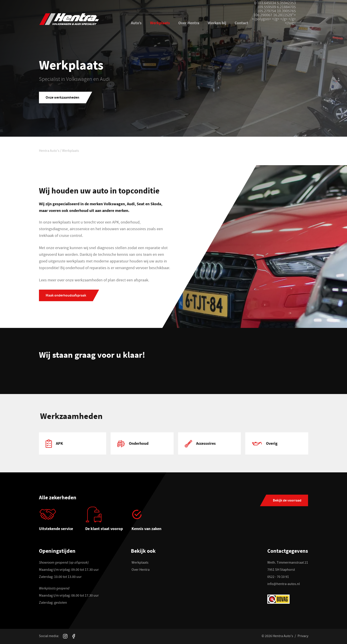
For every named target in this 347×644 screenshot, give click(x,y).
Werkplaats (160, 23)
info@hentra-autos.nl (284, 584)
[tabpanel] (73, 443)
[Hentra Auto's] (80, 19)
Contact (241, 23)
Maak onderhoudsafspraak (66, 296)
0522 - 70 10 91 (278, 577)
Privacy (303, 636)
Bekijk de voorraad (287, 501)
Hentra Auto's (49, 151)
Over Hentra (189, 23)
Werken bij (217, 23)
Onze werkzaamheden (62, 98)
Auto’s (136, 23)
